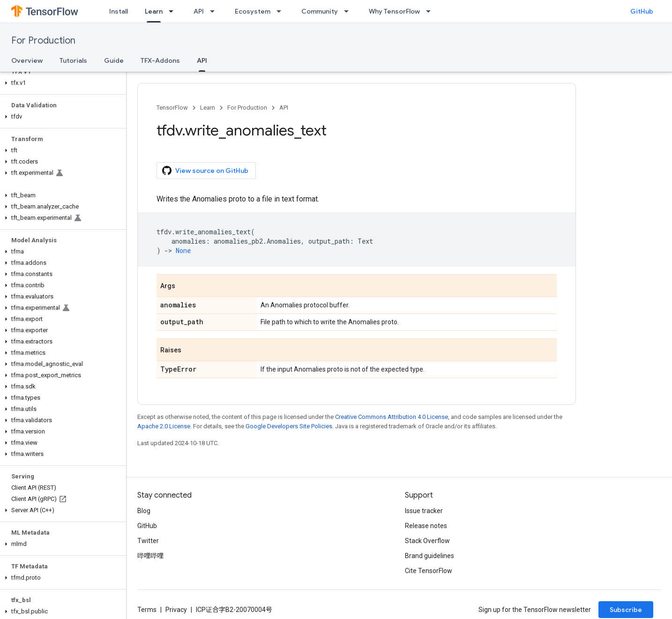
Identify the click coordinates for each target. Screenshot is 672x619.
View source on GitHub (205, 171)
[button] (61, 83)
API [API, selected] (202, 60)
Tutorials (73, 60)
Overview (27, 60)
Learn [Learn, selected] (154, 11)
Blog (144, 511)
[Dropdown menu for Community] (349, 11)
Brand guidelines (429, 556)
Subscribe (626, 610)
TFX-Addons (160, 60)
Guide (114, 60)
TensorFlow (172, 108)
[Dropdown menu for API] (215, 11)
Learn (208, 108)
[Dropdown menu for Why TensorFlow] (431, 11)
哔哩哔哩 (150, 556)
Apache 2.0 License (164, 426)
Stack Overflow (427, 541)
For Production (43, 41)
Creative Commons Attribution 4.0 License (392, 417)
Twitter (148, 541)
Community (320, 11)
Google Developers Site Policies (289, 426)
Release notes (426, 526)
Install (119, 11)
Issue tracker (424, 511)
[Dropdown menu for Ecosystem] (282, 11)
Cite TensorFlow (429, 571)
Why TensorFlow (394, 11)
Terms (147, 610)
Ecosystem (253, 11)
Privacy (176, 610)
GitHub (642, 11)
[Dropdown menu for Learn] (174, 11)
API (199, 11)
